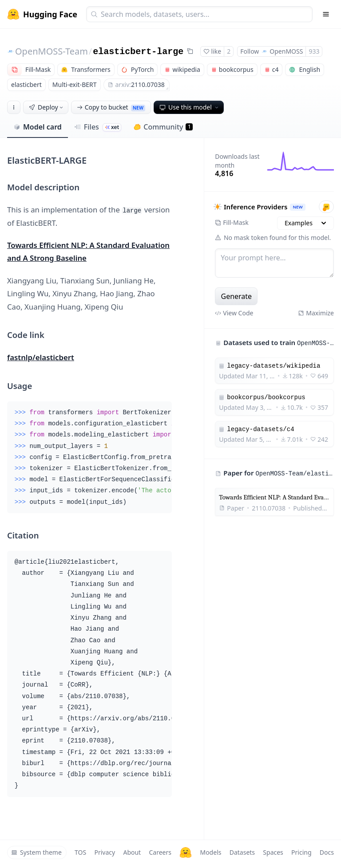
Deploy (47, 107)
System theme (36, 852)
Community (163, 127)
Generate (237, 296)
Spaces (273, 852)
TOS (80, 852)
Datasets (242, 852)
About (132, 852)
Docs (327, 852)
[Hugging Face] (186, 852)
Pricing (301, 852)
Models (210, 852)
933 (314, 51)
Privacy (105, 852)
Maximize (316, 313)
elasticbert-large (138, 52)
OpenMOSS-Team (52, 51)
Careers (160, 852)
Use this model (190, 107)
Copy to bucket (111, 107)
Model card (38, 127)
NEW (298, 207)
